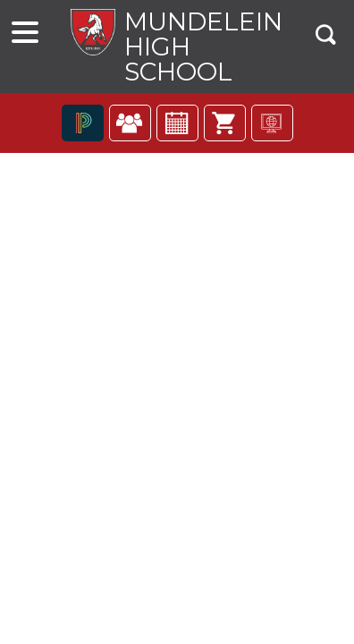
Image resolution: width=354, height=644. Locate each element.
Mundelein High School (203, 47)
